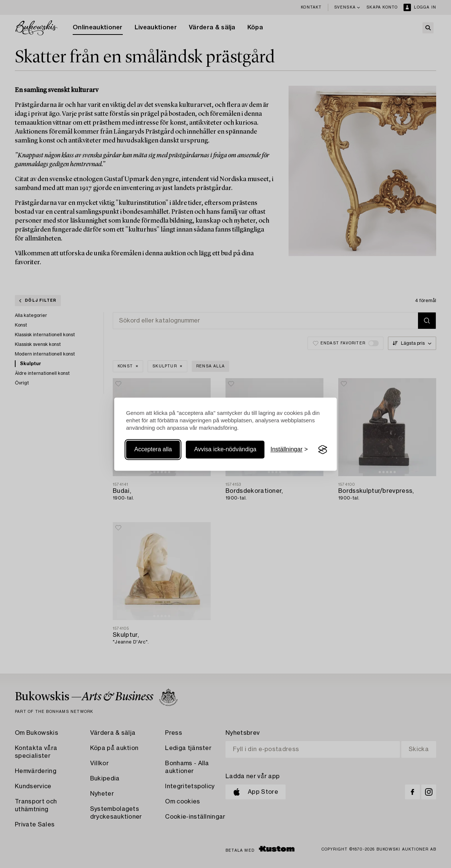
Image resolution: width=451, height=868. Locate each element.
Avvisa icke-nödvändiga (225, 450)
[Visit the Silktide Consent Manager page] (323, 450)
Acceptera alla (153, 450)
